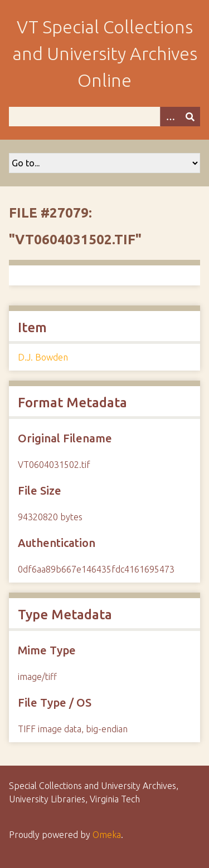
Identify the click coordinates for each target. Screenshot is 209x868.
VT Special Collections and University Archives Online (105, 53)
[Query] (104, 117)
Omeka (107, 835)
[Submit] (190, 117)
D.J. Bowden (43, 357)
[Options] (170, 117)
